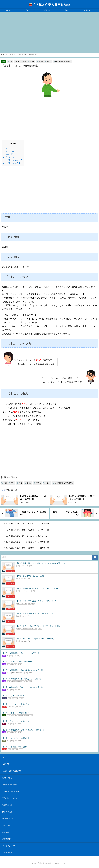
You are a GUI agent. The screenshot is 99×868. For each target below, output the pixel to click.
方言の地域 (9, 151)
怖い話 (67, 10)
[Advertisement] (49, 32)
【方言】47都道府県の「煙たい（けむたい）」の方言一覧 (25, 548)
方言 (27, 10)
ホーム (8, 10)
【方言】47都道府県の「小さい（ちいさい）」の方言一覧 (25, 523)
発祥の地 (47, 10)
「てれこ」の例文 (12, 163)
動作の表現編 (7, 812)
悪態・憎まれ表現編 (10, 798)
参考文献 (6, 832)
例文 (25, 61)
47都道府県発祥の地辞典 (12, 771)
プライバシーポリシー (11, 846)
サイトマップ (7, 825)
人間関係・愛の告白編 (11, 791)
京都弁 (32, 61)
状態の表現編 (7, 805)
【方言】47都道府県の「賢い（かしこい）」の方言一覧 (24, 536)
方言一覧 (6, 764)
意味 (18, 61)
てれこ (49, 61)
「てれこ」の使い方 (13, 160)
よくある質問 (7, 853)
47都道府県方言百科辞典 (63, 61)
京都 (3, 61)
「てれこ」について (13, 157)
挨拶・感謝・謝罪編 (10, 785)
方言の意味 (9, 154)
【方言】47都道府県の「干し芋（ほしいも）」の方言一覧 (25, 542)
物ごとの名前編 (8, 819)
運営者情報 (7, 839)
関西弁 (41, 61)
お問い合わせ (88, 10)
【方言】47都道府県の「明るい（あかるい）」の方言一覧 (25, 530)
